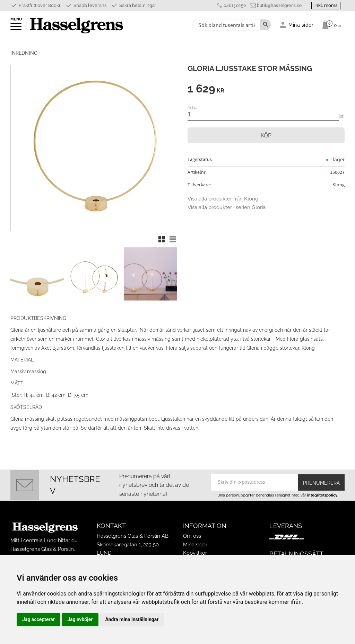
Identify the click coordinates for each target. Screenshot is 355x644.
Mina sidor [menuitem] (301, 25)
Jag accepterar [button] (38, 619)
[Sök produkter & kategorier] (226, 25)
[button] (16, 29)
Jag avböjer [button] (80, 619)
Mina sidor (195, 545)
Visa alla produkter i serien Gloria (227, 207)
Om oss (192, 536)
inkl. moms (324, 5)
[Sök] (266, 25)
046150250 (232, 6)
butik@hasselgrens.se (277, 6)
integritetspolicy (322, 495)
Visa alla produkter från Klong (223, 199)
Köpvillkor (195, 553)
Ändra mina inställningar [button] (132, 619)
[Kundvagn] (330, 25)
